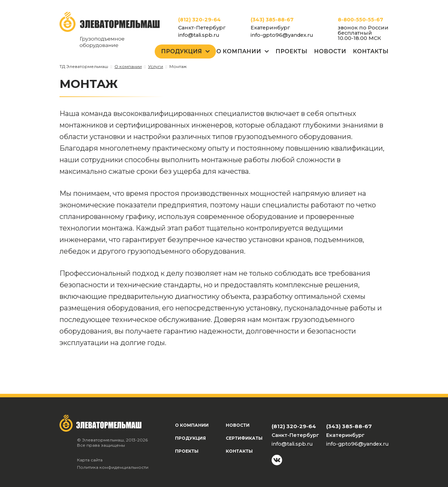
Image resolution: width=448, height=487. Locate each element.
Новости (330, 51)
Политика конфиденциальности (113, 467)
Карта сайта (90, 460)
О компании (192, 425)
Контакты (371, 51)
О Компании (239, 51)
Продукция (181, 51)
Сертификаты (244, 438)
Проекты (291, 51)
